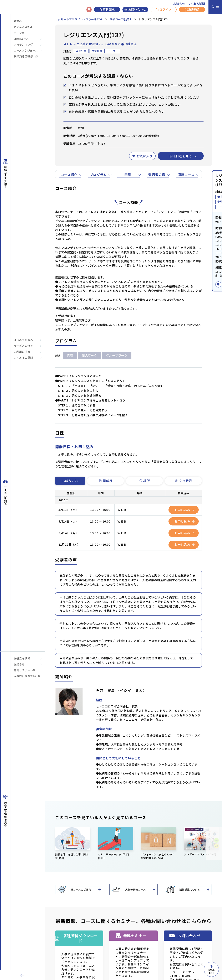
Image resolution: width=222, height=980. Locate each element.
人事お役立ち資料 (27, 676)
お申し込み (184, 510)
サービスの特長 (23, 346)
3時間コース (21, 39)
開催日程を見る (181, 156)
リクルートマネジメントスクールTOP (79, 19)
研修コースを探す (121, 19)
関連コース (186, 175)
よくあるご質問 (23, 358)
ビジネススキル (23, 27)
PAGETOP (211, 971)
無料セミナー (24, 670)
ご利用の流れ (22, 352)
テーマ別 (19, 33)
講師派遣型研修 (26, 56)
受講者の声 (157, 175)
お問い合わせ (135, 9)
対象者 (18, 21)
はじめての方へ (23, 340)
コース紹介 (69, 175)
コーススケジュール (26, 51)
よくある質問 (196, 4)
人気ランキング (23, 45)
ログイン (164, 9)
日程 (128, 175)
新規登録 (192, 9)
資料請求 (107, 9)
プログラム (98, 175)
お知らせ (179, 4)
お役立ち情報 (22, 658)
